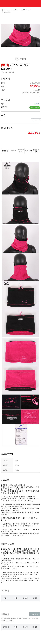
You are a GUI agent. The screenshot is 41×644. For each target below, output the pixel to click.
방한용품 (7, 13)
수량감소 (32, 120)
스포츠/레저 (12, 10)
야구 (30, 10)
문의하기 (35, 614)
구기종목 (22, 10)
